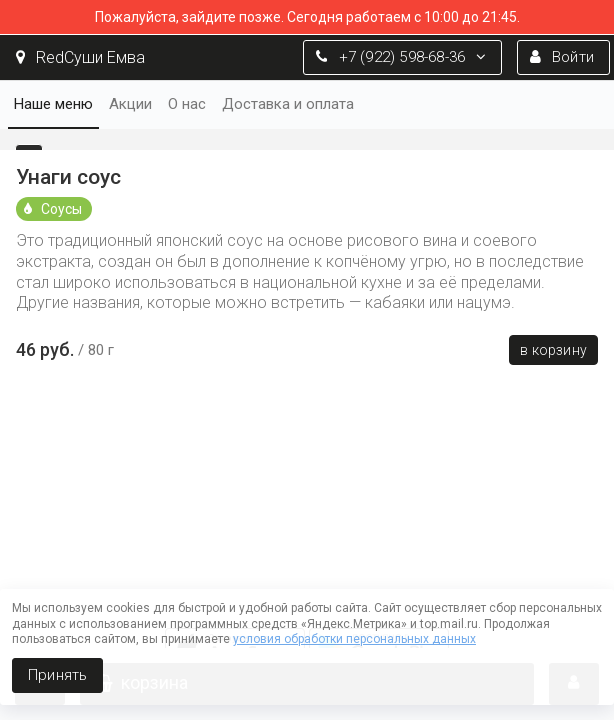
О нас (187, 104)
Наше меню (53, 104)
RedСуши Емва (80, 57)
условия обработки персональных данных (354, 639)
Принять (57, 675)
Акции (130, 104)
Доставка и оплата (288, 104)
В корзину (553, 350)
